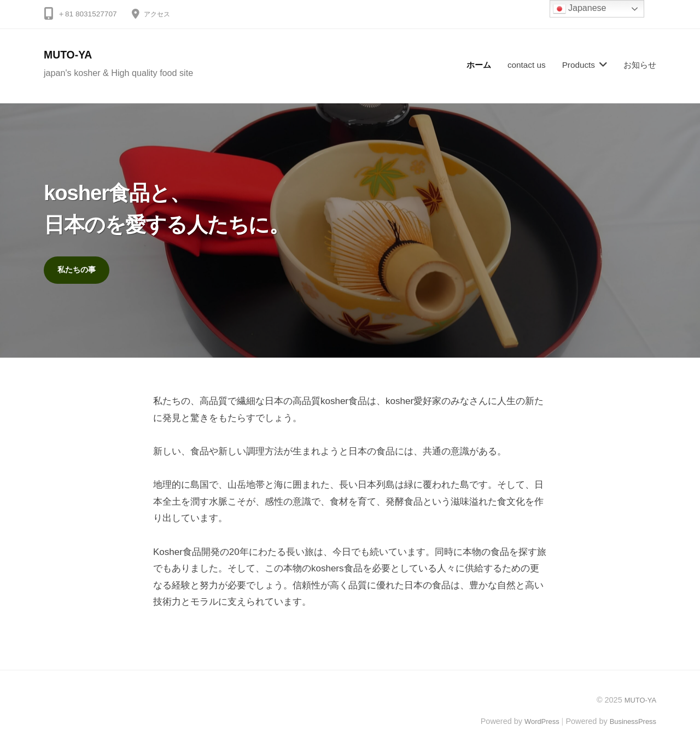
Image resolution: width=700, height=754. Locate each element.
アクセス (159, 14)
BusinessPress (631, 723)
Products (579, 65)
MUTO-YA (72, 54)
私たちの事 (79, 271)
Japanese (580, 9)
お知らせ (640, 65)
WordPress (534, 723)
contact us (527, 65)
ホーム (479, 65)
